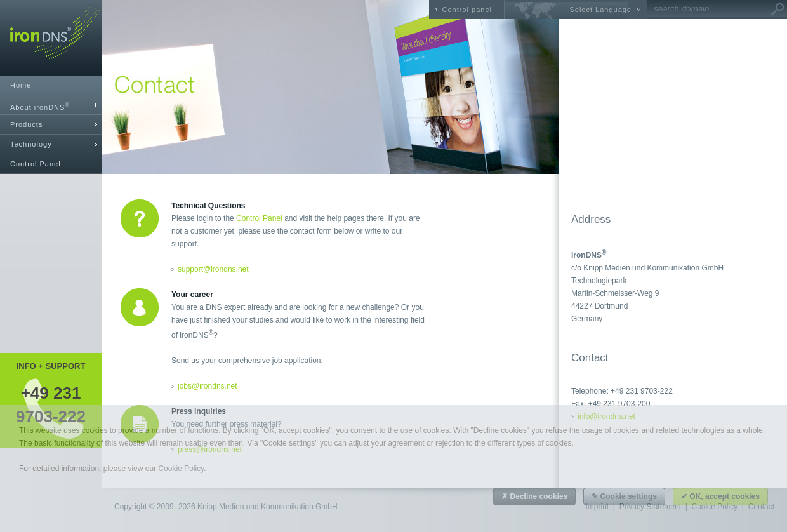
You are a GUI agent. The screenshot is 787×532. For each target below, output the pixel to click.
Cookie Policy (181, 469)
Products (26, 124)
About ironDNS (40, 106)
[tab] (51, 105)
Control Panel (36, 164)
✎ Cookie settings (624, 496)
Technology (31, 144)
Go (777, 10)
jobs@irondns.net (208, 386)
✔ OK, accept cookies (720, 496)
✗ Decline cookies (534, 496)
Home (21, 85)
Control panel (467, 10)
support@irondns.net (213, 269)
